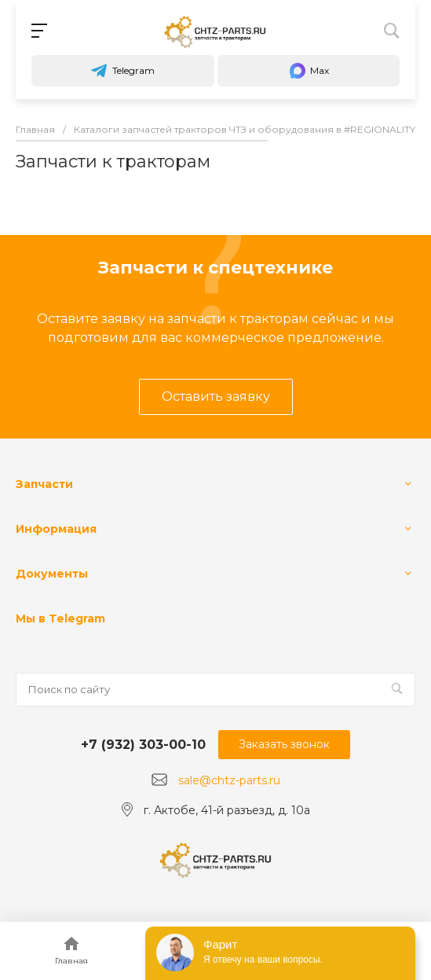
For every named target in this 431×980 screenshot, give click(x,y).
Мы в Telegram (60, 618)
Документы (52, 574)
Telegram (122, 71)
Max (309, 71)
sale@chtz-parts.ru (229, 780)
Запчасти (44, 484)
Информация (56, 529)
